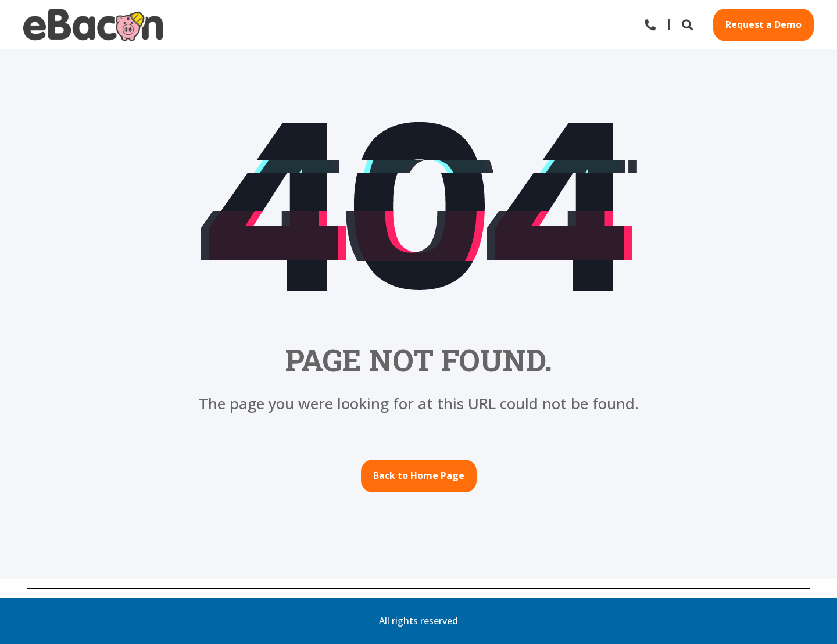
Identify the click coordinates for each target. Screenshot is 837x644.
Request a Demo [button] (763, 24)
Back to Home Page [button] (419, 475)
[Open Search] (689, 24)
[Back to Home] (93, 25)
